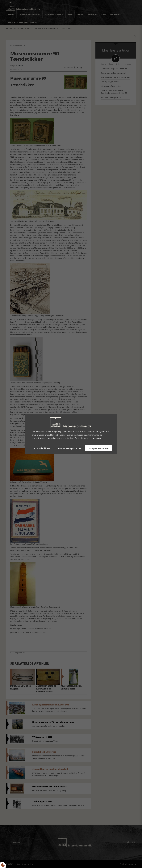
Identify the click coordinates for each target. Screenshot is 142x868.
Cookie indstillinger (41, 448)
